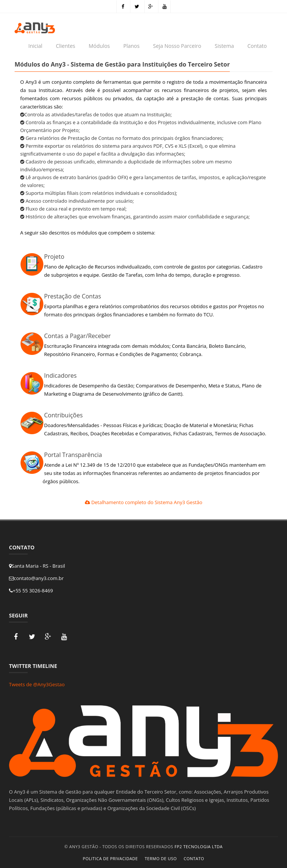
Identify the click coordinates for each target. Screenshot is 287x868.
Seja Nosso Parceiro (177, 46)
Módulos (99, 46)
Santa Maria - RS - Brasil (37, 566)
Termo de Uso (161, 858)
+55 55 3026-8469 (31, 591)
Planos (131, 46)
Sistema (224, 46)
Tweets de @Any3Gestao (37, 684)
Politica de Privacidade (110, 858)
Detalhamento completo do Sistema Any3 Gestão (144, 502)
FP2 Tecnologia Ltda (199, 846)
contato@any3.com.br (36, 578)
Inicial (36, 46)
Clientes (65, 46)
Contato (257, 46)
